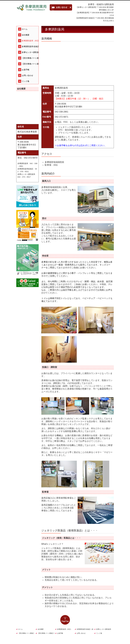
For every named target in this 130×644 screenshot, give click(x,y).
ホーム (25, 29)
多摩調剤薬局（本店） (30, 41)
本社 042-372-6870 (27, 158)
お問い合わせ (27, 75)
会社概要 (26, 35)
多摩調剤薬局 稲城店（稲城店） (30, 46)
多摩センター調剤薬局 (30, 52)
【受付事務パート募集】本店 (30, 58)
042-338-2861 (62, 112)
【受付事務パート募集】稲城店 (30, 64)
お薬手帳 (26, 70)
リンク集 (26, 81)
